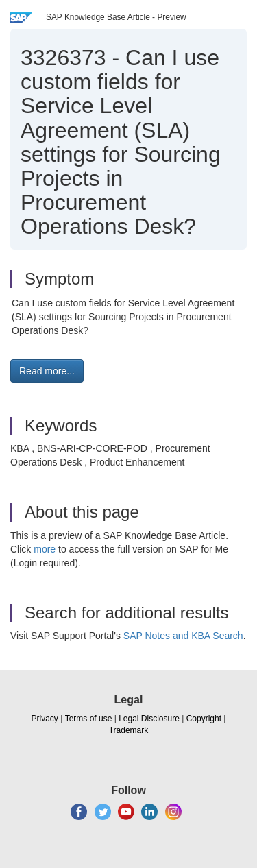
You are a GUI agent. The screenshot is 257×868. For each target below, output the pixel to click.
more (45, 549)
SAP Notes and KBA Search (183, 636)
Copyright (204, 719)
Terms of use (89, 719)
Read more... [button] (47, 371)
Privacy (45, 719)
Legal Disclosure (149, 719)
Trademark (129, 730)
